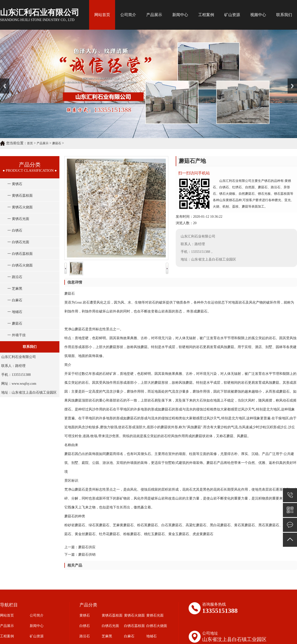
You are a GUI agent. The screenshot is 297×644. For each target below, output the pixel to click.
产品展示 (154, 15)
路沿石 (85, 636)
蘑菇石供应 (87, 547)
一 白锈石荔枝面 (20, 254)
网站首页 (102, 15)
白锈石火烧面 (157, 626)
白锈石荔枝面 (134, 626)
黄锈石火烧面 (134, 615)
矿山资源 (232, 15)
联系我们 (284, 15)
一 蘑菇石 (15, 323)
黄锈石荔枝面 (112, 615)
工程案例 (206, 15)
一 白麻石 (15, 300)
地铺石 (151, 636)
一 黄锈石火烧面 (20, 207)
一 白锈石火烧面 (20, 265)
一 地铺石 (15, 312)
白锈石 (85, 626)
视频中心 (258, 15)
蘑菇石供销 (87, 555)
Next (290, 80)
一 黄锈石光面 (18, 219)
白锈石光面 (110, 626)
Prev (3, 80)
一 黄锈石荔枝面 (20, 196)
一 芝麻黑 (15, 289)
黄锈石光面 (155, 615)
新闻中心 (180, 15)
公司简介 (128, 15)
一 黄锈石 (15, 184)
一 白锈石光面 (18, 242)
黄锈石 (85, 615)
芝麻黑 (107, 636)
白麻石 (129, 636)
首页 (30, 143)
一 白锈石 (15, 230)
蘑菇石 (57, 143)
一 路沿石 (15, 277)
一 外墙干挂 (17, 335)
